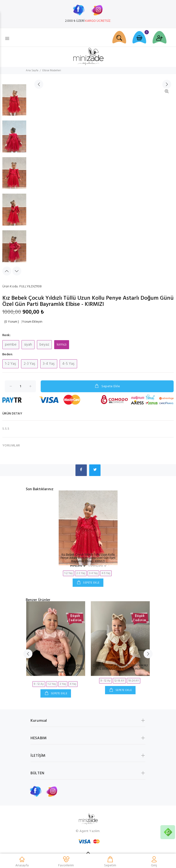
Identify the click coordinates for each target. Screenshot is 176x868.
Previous (7, 271)
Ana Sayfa (32, 71)
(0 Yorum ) (12, 322)
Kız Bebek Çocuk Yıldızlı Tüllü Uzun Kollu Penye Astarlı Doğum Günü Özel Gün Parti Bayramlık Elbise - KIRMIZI (88, 558)
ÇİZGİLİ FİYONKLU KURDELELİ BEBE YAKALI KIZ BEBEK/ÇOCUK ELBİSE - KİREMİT (120, 667)
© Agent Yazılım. (88, 831)
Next (17, 271)
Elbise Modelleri (52, 71)
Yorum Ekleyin (32, 322)
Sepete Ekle (107, 386)
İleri (167, 179)
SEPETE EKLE (91, 583)
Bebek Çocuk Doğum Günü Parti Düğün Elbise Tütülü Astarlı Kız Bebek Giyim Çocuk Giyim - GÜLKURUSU (56, 669)
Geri (39, 179)
